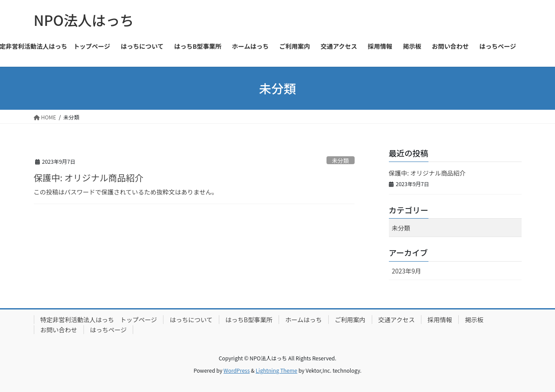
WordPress (237, 370)
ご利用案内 (350, 320)
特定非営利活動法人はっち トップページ (99, 320)
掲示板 (474, 320)
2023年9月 (407, 271)
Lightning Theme (277, 370)
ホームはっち (304, 320)
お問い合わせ (59, 330)
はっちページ (109, 330)
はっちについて (191, 320)
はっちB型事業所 (249, 320)
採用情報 (440, 320)
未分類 (340, 160)
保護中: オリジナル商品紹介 (89, 178)
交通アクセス (397, 320)
